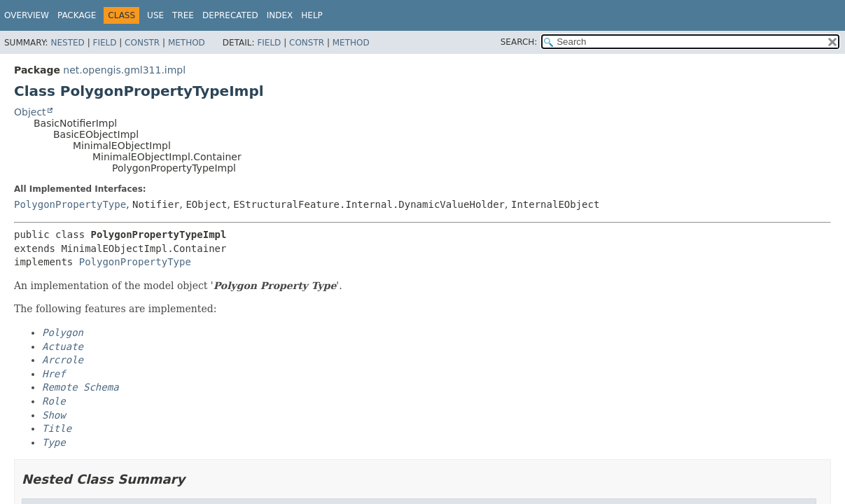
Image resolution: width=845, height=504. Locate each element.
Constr (142, 43)
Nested (67, 43)
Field (104, 43)
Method (187, 43)
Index (280, 15)
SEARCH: (519, 42)
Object (30, 112)
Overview (27, 15)
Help (312, 15)
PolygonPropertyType (70, 204)
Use (155, 15)
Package (77, 15)
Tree (183, 15)
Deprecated (230, 15)
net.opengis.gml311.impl (124, 70)
